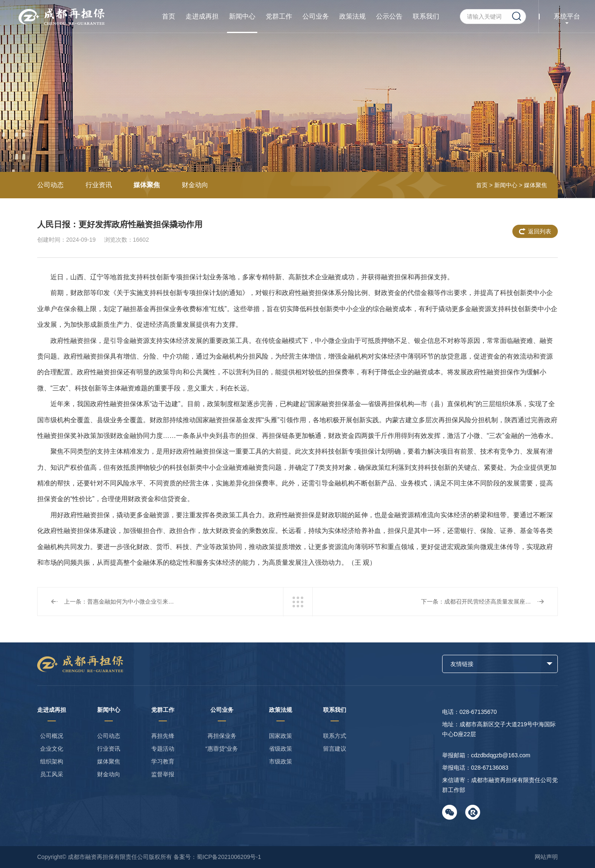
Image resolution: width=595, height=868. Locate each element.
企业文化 (52, 749)
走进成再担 (202, 16)
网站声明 (546, 857)
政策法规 (352, 16)
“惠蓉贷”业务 (222, 749)
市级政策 (281, 761)
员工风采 (52, 774)
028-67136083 (490, 768)
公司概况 (52, 736)
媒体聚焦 (147, 185)
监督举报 (163, 774)
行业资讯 (99, 185)
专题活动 (163, 749)
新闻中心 (242, 16)
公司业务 (316, 16)
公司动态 (50, 185)
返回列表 (540, 231)
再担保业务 (222, 736)
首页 (169, 16)
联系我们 (426, 16)
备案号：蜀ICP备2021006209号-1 (217, 857)
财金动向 (195, 185)
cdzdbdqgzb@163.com (501, 755)
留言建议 (335, 749)
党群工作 (279, 16)
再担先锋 (163, 736)
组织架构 (52, 761)
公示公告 (389, 16)
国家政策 (281, 736)
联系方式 (335, 736)
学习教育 (163, 761)
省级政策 (281, 749)
